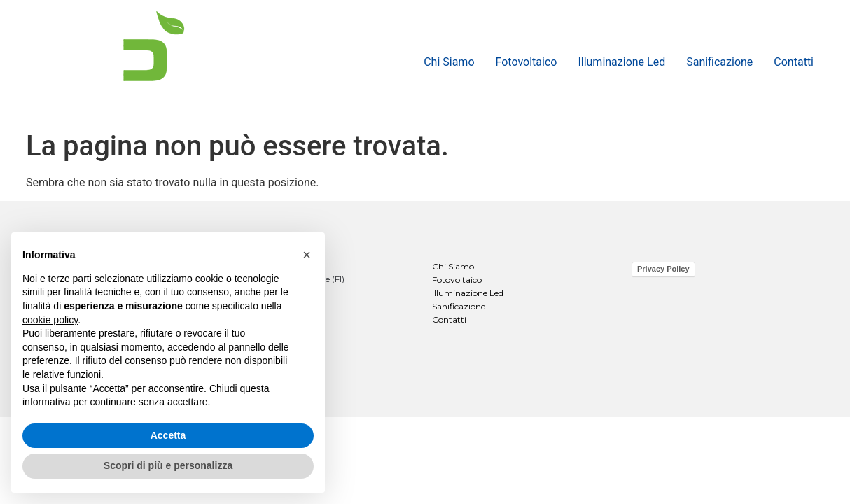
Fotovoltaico (527, 62)
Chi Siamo (449, 62)
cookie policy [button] (50, 320)
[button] (307, 255)
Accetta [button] (168, 435)
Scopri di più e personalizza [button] (168, 465)
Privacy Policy (663, 269)
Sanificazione (719, 62)
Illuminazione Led (621, 62)
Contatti (794, 62)
